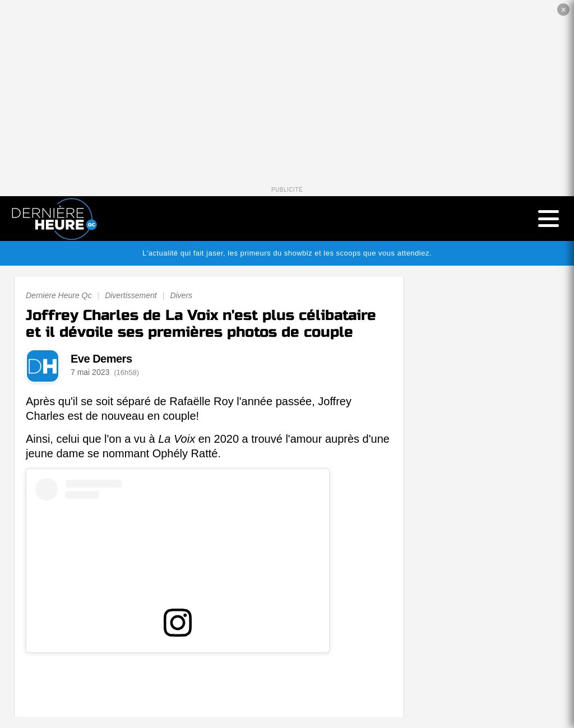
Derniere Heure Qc (59, 295)
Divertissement (131, 295)
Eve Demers (101, 359)
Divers (181, 295)
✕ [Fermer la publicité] (564, 10)
